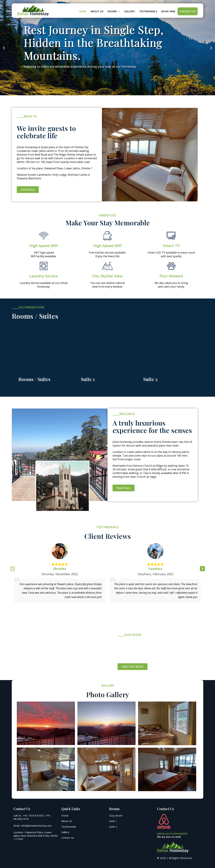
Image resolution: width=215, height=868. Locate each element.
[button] (4, 48)
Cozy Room (116, 815)
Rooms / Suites (34, 379)
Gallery (130, 11)
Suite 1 (88, 379)
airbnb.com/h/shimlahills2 (172, 834)
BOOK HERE (168, 11)
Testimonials (148, 11)
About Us (97, 11)
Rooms (114, 11)
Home (82, 11)
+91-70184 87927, (34, 815)
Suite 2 (150, 379)
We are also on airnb (169, 837)
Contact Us (188, 11)
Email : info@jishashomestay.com (32, 826)
